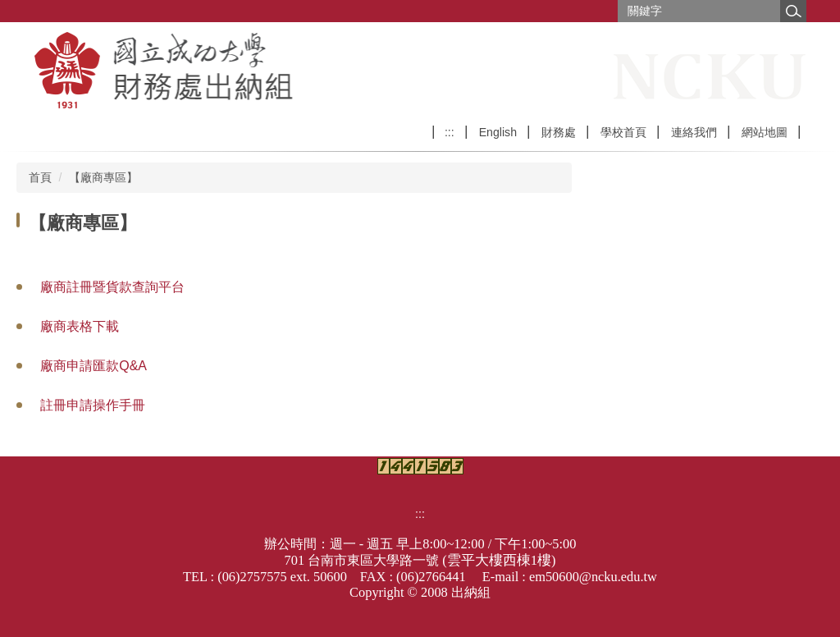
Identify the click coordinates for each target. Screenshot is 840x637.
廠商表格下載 (80, 326)
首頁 (40, 177)
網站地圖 (765, 132)
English (498, 132)
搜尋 (793, 11)
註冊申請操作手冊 (93, 405)
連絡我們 (694, 132)
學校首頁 (623, 132)
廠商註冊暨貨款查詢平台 (112, 287)
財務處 (559, 132)
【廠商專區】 (103, 177)
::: (450, 132)
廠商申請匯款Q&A (94, 366)
